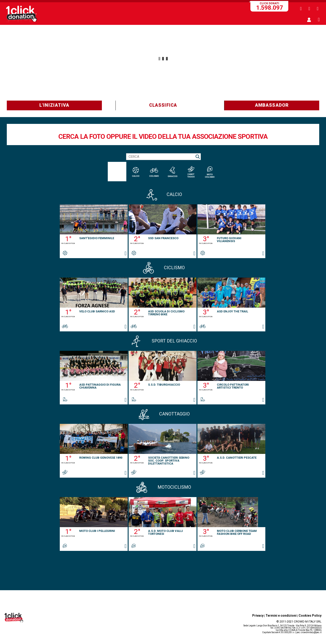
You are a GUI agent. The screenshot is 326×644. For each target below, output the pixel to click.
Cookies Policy (310, 616)
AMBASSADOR (272, 105)
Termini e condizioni (281, 616)
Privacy (258, 616)
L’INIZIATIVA (54, 105)
